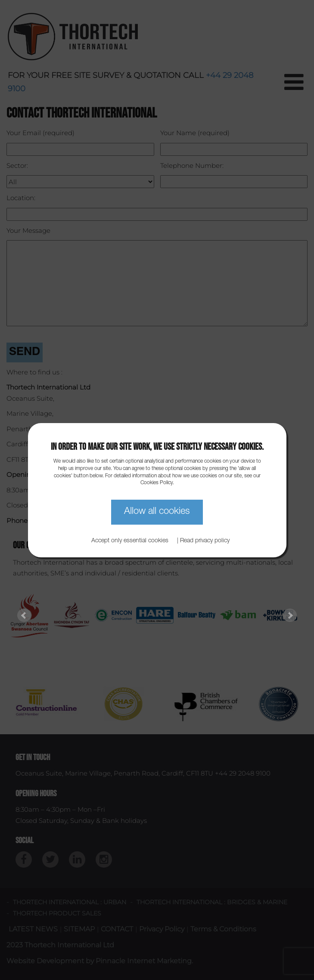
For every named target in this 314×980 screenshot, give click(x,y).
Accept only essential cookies (130, 541)
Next (290, 615)
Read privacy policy (205, 541)
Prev (24, 615)
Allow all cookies (157, 512)
